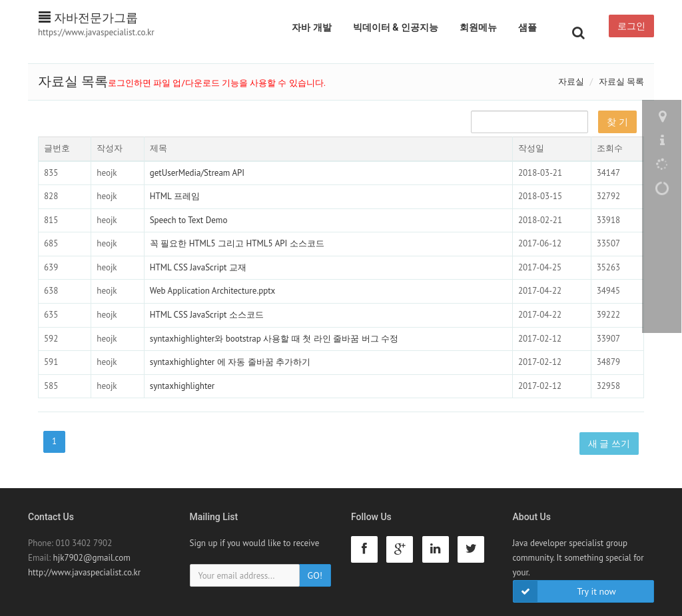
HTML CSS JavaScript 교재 (198, 267)
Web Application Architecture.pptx (212, 291)
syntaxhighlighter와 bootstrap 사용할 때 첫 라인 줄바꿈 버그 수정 (274, 339)
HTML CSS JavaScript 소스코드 (207, 315)
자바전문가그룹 (88, 18)
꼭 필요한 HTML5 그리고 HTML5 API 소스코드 (237, 243)
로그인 (631, 26)
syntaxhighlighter (182, 386)
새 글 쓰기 (609, 444)
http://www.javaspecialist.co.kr (84, 572)
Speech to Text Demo (189, 220)
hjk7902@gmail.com (92, 558)
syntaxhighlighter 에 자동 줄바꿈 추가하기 (230, 362)
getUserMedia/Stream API (197, 173)
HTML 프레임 (175, 196)
